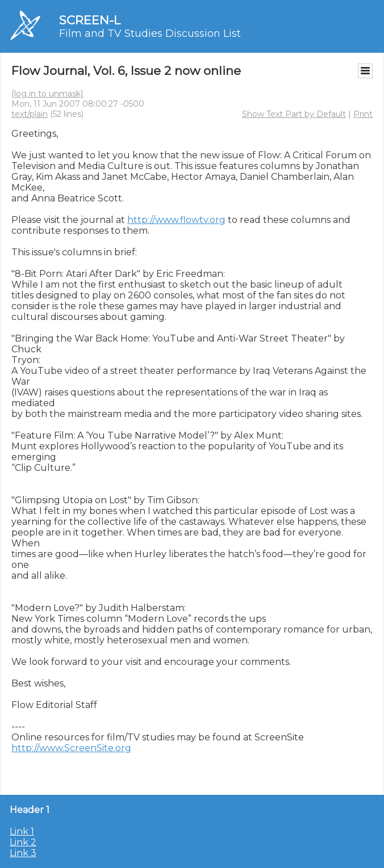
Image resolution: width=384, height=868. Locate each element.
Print (363, 114)
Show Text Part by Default (294, 114)
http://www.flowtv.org (176, 220)
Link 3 (23, 853)
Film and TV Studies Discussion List (150, 33)
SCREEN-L (90, 20)
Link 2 (23, 842)
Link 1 (22, 831)
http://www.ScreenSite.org (71, 748)
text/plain (30, 114)
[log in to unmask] (47, 94)
